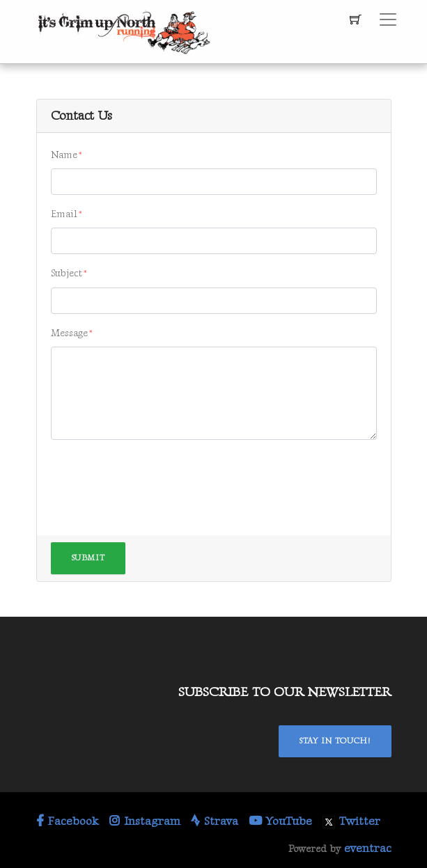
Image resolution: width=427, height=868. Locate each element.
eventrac (368, 849)
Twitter (351, 821)
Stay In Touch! (335, 741)
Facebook (68, 821)
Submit (88, 558)
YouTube (280, 821)
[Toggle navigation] (388, 19)
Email (64, 214)
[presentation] (157, 478)
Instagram (145, 821)
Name (64, 155)
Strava (215, 821)
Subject (67, 273)
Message (69, 333)
